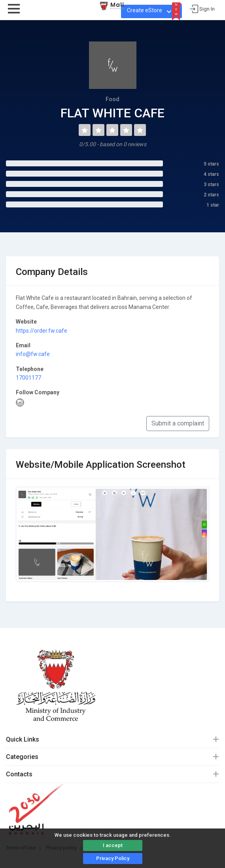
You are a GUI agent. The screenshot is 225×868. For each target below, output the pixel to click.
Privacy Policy (113, 858)
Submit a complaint (178, 423)
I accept (113, 845)
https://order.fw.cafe (42, 331)
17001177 (28, 378)
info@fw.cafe (33, 354)
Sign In (207, 9)
